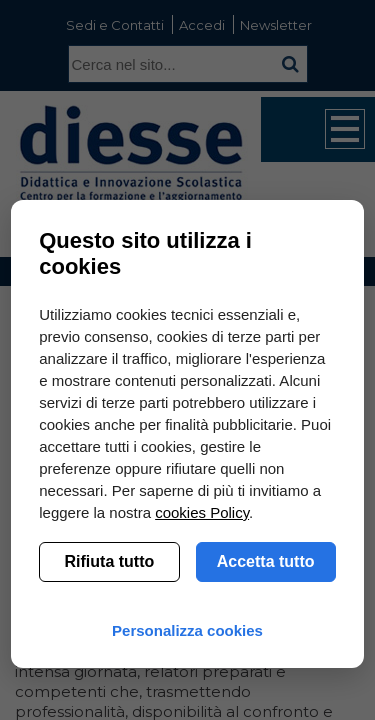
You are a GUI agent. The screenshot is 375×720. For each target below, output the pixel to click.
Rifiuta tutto (110, 561)
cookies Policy (202, 512)
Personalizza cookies (187, 630)
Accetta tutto (266, 561)
